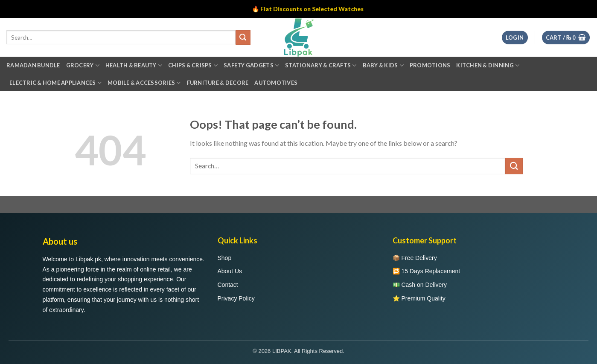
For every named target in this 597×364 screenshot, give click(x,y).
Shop (225, 258)
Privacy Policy (236, 298)
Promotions (430, 65)
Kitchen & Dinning (488, 65)
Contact (228, 285)
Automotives (276, 83)
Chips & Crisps (193, 65)
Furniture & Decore (218, 83)
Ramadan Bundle (33, 65)
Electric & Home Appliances (55, 83)
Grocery (83, 65)
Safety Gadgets (251, 65)
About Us (230, 271)
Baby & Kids (383, 65)
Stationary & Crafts (321, 65)
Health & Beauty (134, 65)
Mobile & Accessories (144, 83)
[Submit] (514, 166)
